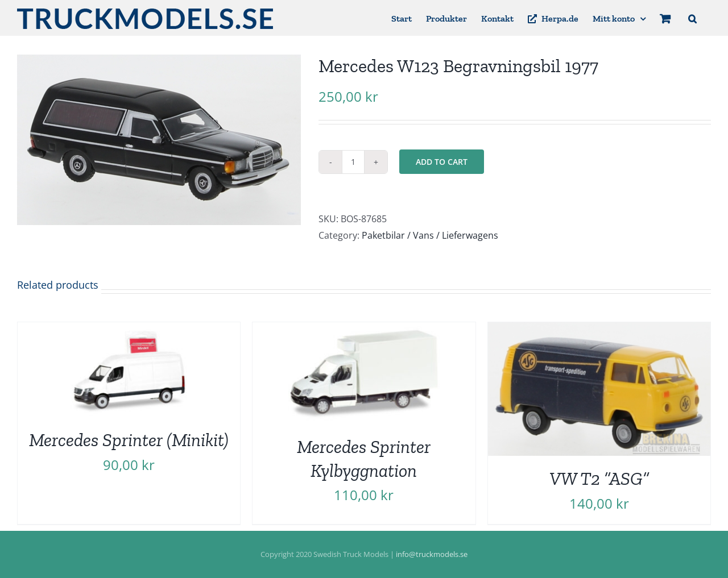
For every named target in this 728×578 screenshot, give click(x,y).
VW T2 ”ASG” (599, 479)
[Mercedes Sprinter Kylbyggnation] (364, 330)
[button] (692, 18)
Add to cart (442, 162)
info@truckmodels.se (432, 554)
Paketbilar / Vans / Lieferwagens (430, 235)
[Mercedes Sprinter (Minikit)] (129, 330)
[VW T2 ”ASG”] (599, 330)
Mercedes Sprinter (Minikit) (129, 440)
